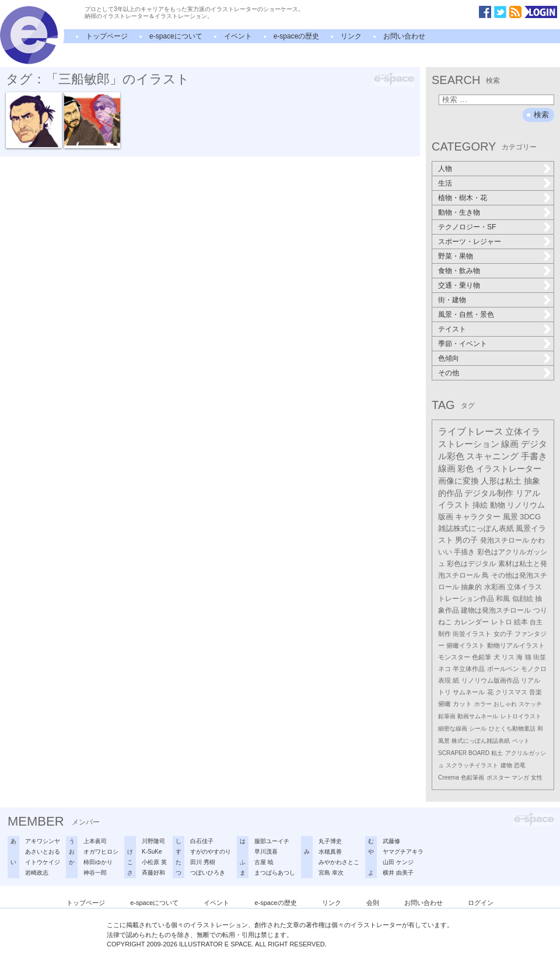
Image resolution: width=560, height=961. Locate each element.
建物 (506, 765)
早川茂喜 (266, 852)
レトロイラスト (521, 716)
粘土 (497, 753)
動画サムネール (478, 716)
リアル (531, 680)
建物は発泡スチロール (496, 610)
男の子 (466, 540)
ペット (521, 741)
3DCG (530, 517)
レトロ (502, 622)
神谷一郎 (95, 873)
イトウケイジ (43, 862)
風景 (510, 517)
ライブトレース (471, 431)
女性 (537, 777)
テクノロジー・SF (467, 227)
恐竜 (520, 765)
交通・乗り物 (459, 285)
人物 (445, 169)
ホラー (483, 704)
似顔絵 (523, 599)
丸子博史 (330, 841)
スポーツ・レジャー (470, 242)
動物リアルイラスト (516, 645)
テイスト (452, 329)
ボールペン (503, 669)
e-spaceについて (176, 36)
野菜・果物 (456, 256)
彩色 (466, 469)
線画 (510, 444)
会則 (373, 903)
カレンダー (471, 622)
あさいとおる (43, 852)
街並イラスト (472, 634)
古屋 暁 (264, 862)
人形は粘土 (501, 481)
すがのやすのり (211, 852)
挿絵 (480, 505)
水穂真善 (330, 852)
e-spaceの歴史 (297, 36)
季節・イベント (463, 344)
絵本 (521, 622)
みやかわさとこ (339, 862)
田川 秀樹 (203, 862)
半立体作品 (469, 669)
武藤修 (391, 841)
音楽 (535, 692)
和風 (503, 599)
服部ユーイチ (272, 841)
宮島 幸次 (331, 873)
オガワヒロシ (101, 852)
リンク (351, 36)
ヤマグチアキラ (403, 852)
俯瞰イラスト (466, 645)
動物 (498, 505)
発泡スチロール (505, 540)
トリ (444, 692)
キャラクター (478, 517)
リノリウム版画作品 (490, 680)
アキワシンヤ (43, 841)
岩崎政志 (37, 873)
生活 (445, 183)
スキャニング (492, 456)
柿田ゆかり (98, 862)
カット (462, 704)
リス (508, 657)
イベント (238, 36)
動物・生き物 (459, 212)
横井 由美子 (398, 873)
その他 (449, 373)
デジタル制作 (489, 493)
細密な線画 (453, 728)
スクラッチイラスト (472, 765)
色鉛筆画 (473, 777)
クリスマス (511, 692)
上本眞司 (95, 841)
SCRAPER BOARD (464, 753)
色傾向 (449, 358)
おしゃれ (505, 704)
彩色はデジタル (471, 564)
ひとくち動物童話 (512, 728)
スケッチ (530, 704)
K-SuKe (152, 852)
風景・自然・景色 (466, 314)
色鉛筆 (482, 657)
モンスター (454, 657)
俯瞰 (444, 704)
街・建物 (452, 300)
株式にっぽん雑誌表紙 (481, 741)
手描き (464, 552)
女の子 (503, 634)
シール (478, 728)
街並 (540, 657)
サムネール (469, 692)
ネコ (444, 669)
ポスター (498, 777)
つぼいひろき (208, 873)
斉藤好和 (153, 873)
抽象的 (471, 587)
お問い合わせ (404, 36)
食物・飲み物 (459, 271)
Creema (449, 777)
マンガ (520, 777)
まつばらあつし (275, 873)
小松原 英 (154, 862)
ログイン (481, 903)
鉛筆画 (447, 716)
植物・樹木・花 (463, 198)
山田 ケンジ (398, 862)
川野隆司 (153, 841)
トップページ (107, 36)
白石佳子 (202, 841)
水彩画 (495, 587)
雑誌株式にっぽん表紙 (476, 528)
